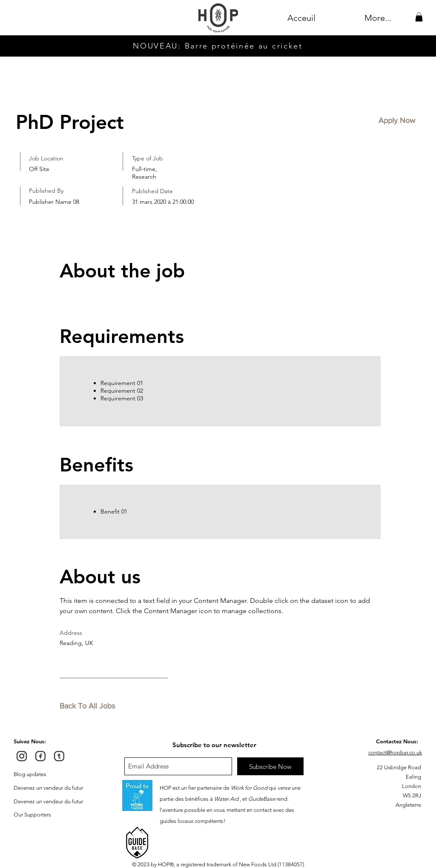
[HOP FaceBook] (40, 756)
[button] (419, 17)
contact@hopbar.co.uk (395, 752)
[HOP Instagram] (22, 756)
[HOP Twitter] (59, 756)
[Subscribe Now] (270, 766)
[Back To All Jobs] (90, 706)
